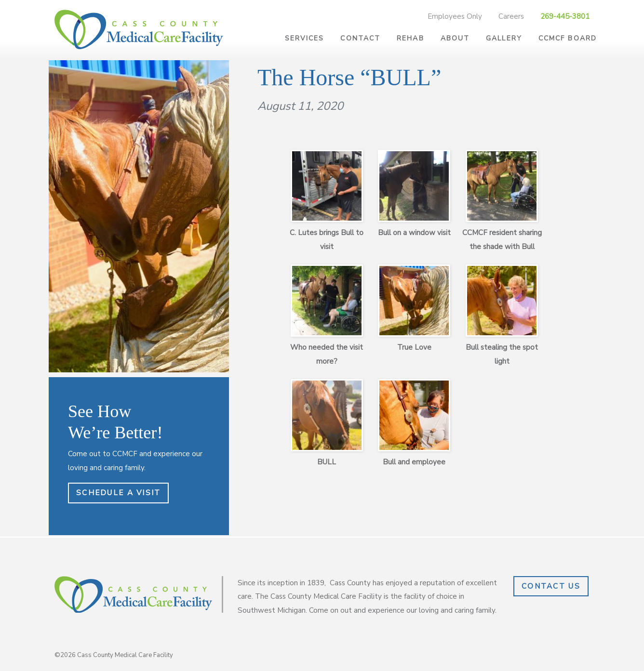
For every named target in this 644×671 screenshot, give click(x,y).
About (455, 38)
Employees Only (455, 16)
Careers (511, 16)
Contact (360, 38)
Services (305, 38)
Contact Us (551, 586)
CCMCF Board (568, 38)
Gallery (504, 38)
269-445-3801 (565, 16)
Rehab (410, 38)
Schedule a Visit (118, 493)
